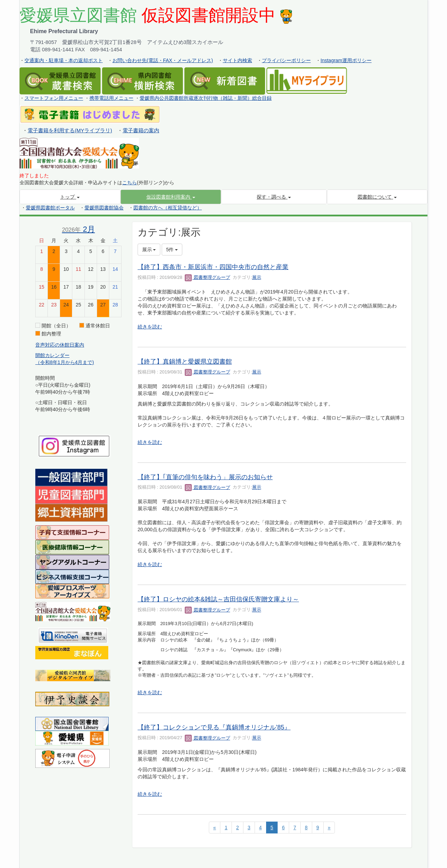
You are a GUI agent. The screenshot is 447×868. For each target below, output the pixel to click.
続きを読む (150, 327)
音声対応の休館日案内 (60, 345)
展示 (257, 277)
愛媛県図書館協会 (104, 208)
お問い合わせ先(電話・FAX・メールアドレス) (163, 60)
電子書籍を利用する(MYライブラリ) (70, 131)
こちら (130, 183)
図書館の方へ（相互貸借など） (168, 208)
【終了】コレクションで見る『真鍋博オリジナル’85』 (214, 727)
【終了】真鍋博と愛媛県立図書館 (185, 362)
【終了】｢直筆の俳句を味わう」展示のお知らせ (205, 477)
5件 (172, 250)
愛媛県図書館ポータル (50, 208)
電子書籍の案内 (141, 131)
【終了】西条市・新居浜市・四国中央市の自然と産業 (213, 267)
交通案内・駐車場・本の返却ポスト (64, 60)
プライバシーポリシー (286, 60)
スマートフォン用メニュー (54, 98)
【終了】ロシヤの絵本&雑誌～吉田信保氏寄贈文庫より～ (218, 599)
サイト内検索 (237, 60)
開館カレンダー (52, 355)
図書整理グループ (207, 277)
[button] (171, 197)
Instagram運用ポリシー (346, 60)
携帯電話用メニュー (111, 98)
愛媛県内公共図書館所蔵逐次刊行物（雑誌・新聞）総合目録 (206, 98)
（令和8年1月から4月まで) (65, 362)
